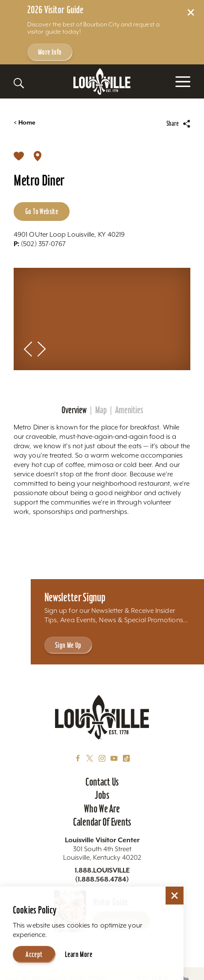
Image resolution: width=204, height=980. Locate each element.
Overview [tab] (74, 410)
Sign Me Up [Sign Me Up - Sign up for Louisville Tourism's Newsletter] (68, 645)
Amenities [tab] (129, 410)
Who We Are (102, 809)
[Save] (19, 155)
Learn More (79, 954)
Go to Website (42, 211)
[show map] (38, 155)
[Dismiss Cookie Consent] (175, 896)
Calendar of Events (102, 822)
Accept (34, 954)
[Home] (102, 82)
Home (25, 123)
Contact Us (102, 782)
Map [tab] (101, 410)
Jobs (102, 795)
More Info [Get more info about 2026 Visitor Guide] (50, 52)
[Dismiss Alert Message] (191, 12)
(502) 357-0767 (40, 244)
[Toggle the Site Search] (19, 83)
